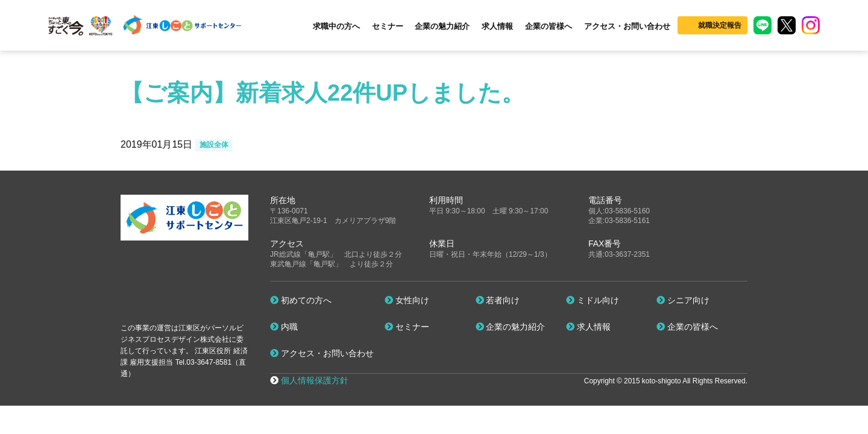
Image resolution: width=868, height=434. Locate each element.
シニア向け (683, 300)
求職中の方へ (336, 26)
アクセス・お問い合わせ (627, 26)
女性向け (407, 300)
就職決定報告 (720, 25)
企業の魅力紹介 (442, 26)
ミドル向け (593, 300)
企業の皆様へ (549, 26)
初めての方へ (301, 300)
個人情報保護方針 (315, 380)
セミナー (388, 26)
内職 (284, 327)
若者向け (498, 300)
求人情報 (497, 26)
